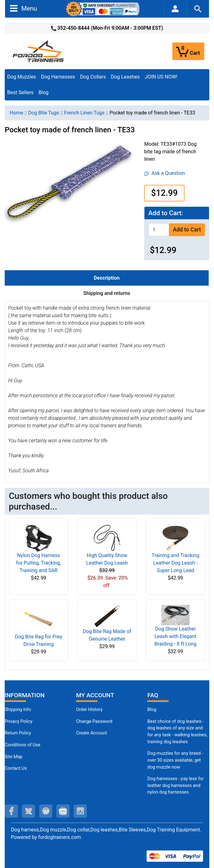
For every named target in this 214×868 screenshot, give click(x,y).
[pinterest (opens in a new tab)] (46, 811)
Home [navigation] (16, 113)
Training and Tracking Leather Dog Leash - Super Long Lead (175, 563)
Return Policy (18, 733)
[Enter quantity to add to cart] (159, 230)
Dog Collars (93, 77)
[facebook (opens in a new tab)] (11, 811)
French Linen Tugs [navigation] (84, 113)
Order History (89, 710)
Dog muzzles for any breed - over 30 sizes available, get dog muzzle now (175, 760)
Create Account (92, 733)
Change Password (94, 721)
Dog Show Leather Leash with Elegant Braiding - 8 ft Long (175, 636)
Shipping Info (18, 710)
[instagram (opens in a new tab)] (80, 811)
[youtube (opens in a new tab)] (63, 811)
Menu (23, 8)
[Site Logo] (39, 51)
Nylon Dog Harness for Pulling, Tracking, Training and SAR (38, 563)
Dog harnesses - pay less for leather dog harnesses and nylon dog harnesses (175, 785)
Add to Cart (187, 230)
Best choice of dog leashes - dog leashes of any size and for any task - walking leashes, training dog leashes (177, 732)
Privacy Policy (19, 721)
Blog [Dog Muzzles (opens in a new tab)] (152, 710)
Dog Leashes (125, 77)
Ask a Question (165, 173)
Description (107, 278)
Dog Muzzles (22, 77)
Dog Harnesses (58, 77)
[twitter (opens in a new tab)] (29, 811)
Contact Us (16, 768)
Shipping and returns (107, 293)
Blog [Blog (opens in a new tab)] (44, 92)
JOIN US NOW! (161, 77)
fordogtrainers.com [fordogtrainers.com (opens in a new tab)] (60, 837)
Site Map (13, 757)
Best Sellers (20, 92)
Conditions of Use (23, 745)
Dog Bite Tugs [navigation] (44, 113)
